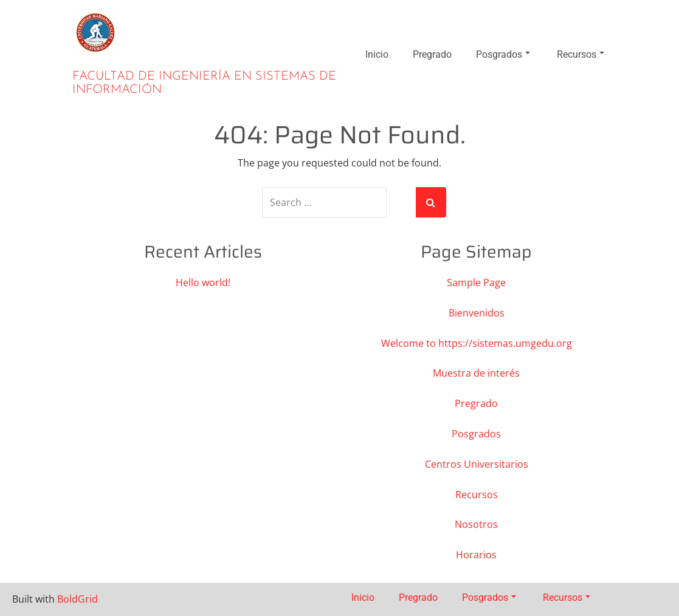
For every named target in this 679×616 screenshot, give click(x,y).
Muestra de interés (476, 373)
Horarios (476, 555)
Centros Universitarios (477, 464)
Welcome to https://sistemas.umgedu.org (477, 343)
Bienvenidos (477, 313)
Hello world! (203, 282)
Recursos (581, 54)
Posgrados (503, 54)
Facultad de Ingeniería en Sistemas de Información (204, 83)
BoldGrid (78, 599)
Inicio (377, 54)
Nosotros (476, 524)
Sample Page (476, 282)
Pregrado (432, 54)
